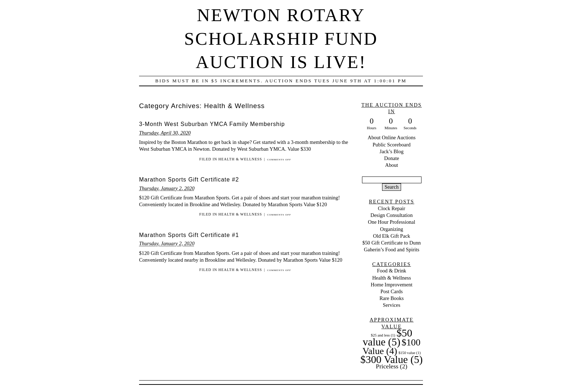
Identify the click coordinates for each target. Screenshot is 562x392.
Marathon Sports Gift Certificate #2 (189, 180)
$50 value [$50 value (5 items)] (387, 337)
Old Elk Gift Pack (392, 236)
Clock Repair (391, 208)
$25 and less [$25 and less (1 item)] (383, 335)
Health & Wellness (240, 159)
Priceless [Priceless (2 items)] (392, 366)
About (392, 165)
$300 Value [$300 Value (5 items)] (392, 359)
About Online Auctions (392, 137)
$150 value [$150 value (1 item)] (410, 353)
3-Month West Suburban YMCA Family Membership (212, 124)
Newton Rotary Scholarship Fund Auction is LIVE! (281, 38)
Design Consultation (392, 215)
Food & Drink (392, 271)
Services (392, 305)
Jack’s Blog (392, 151)
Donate (392, 158)
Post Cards (392, 291)
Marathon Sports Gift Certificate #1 (189, 235)
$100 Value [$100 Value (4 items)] (391, 347)
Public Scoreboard (392, 145)
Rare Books (392, 298)
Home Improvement (391, 285)
